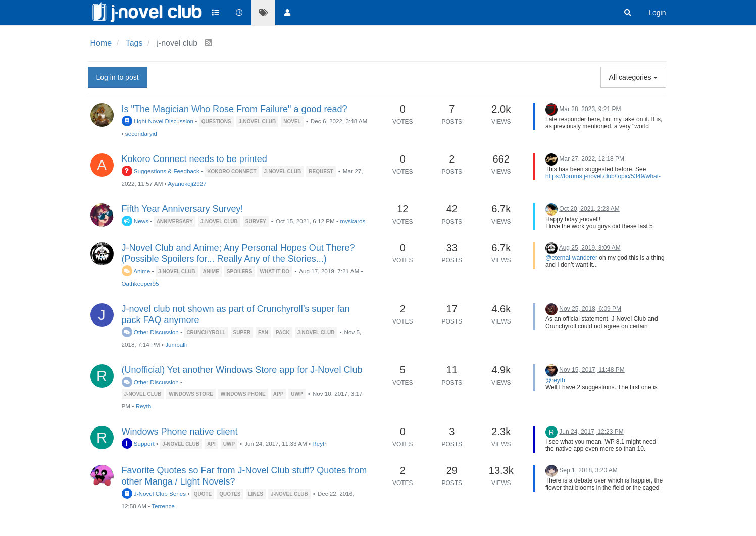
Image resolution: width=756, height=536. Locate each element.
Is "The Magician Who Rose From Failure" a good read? (235, 109)
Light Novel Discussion (158, 121)
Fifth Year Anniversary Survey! (183, 209)
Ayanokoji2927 (187, 183)
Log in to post (118, 77)
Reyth (144, 406)
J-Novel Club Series (154, 493)
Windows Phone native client (180, 432)
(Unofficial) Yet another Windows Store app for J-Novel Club (242, 370)
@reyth (555, 380)
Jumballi (176, 344)
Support (138, 443)
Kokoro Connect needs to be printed (194, 159)
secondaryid (141, 133)
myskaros (352, 221)
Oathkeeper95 (140, 283)
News (135, 221)
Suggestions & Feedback (161, 171)
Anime (136, 271)
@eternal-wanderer (571, 258)
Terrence (163, 506)
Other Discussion (150, 332)
